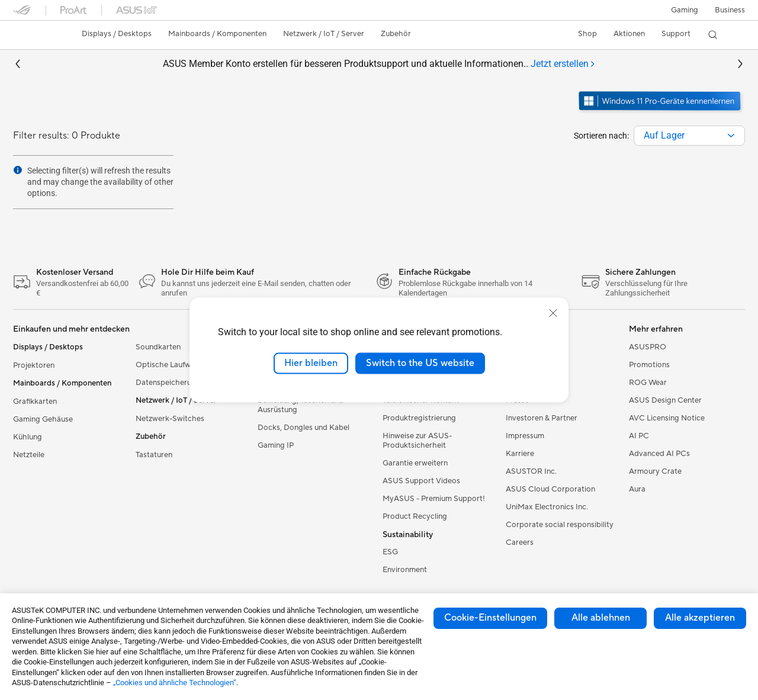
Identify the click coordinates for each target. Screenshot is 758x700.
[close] (553, 313)
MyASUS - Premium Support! (434, 499)
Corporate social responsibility (560, 525)
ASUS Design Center (665, 400)
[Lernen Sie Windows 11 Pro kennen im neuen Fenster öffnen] (661, 112)
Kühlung (28, 437)
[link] (33, 35)
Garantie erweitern (415, 463)
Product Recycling (415, 516)
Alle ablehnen (601, 618)
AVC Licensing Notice (667, 418)
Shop (587, 34)
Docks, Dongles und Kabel (303, 428)
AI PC (639, 436)
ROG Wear (648, 383)
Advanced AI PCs (659, 454)
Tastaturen (154, 455)
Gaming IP (276, 445)
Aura (637, 489)
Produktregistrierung (419, 418)
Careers (520, 542)
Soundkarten (158, 347)
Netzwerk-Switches (170, 419)
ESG (390, 552)
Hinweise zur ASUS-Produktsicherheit (417, 441)
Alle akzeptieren (700, 618)
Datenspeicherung (168, 383)
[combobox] (689, 136)
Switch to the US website (420, 363)
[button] (685, 10)
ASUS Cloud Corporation (550, 489)
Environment (405, 570)
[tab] (563, 64)
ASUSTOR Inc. (531, 471)
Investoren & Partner (542, 418)
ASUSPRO (648, 347)
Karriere (520, 454)
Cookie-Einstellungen (490, 618)
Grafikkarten (35, 402)
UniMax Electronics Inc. (547, 507)
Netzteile (29, 455)
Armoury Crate (655, 471)
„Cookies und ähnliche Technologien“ (175, 683)
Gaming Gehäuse (43, 419)
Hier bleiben (311, 363)
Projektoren (34, 365)
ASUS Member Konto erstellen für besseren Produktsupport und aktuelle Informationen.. (379, 64)
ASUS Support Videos (421, 481)
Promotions (649, 365)
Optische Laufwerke (171, 365)
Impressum (525, 436)
